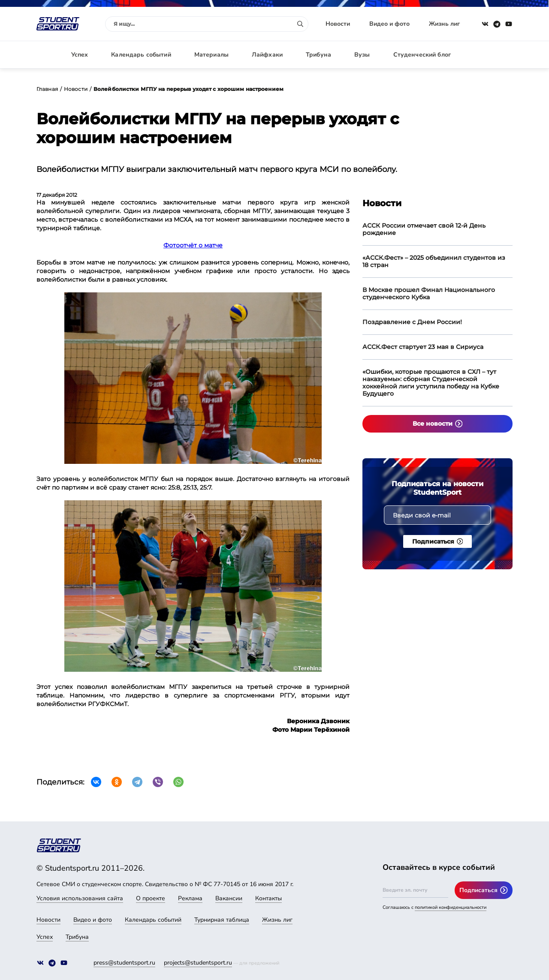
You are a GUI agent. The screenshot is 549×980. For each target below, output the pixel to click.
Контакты (268, 898)
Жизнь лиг (444, 24)
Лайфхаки (267, 55)
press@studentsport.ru (124, 963)
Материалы (211, 55)
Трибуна (318, 55)
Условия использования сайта (80, 898)
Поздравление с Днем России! (412, 322)
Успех (80, 55)
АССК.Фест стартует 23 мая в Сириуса (423, 347)
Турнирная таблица (222, 920)
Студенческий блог (422, 55)
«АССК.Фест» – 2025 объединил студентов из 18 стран (434, 261)
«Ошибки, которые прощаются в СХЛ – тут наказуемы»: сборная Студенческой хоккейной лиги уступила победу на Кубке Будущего (431, 383)
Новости (338, 24)
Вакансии (229, 898)
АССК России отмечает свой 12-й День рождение (424, 229)
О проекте (151, 898)
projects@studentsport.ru (198, 963)
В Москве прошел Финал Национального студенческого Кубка (429, 293)
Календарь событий (141, 55)
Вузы (362, 55)
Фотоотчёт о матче (193, 245)
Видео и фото (389, 24)
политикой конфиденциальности (451, 907)
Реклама (190, 898)
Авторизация (493, 55)
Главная (47, 89)
